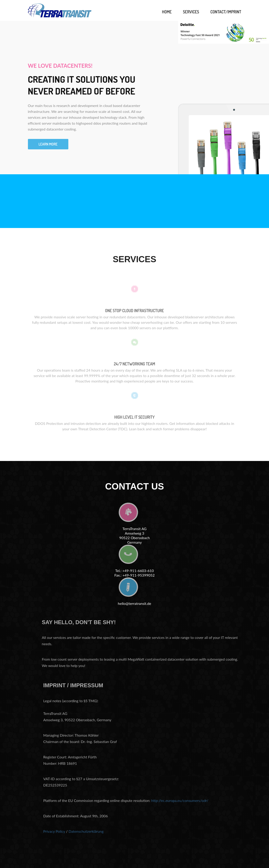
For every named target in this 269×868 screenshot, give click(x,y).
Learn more (48, 144)
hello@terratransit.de (134, 603)
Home (167, 12)
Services (191, 12)
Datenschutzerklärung (86, 833)
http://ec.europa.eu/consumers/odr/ (180, 803)
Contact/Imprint (226, 12)
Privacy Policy (54, 833)
